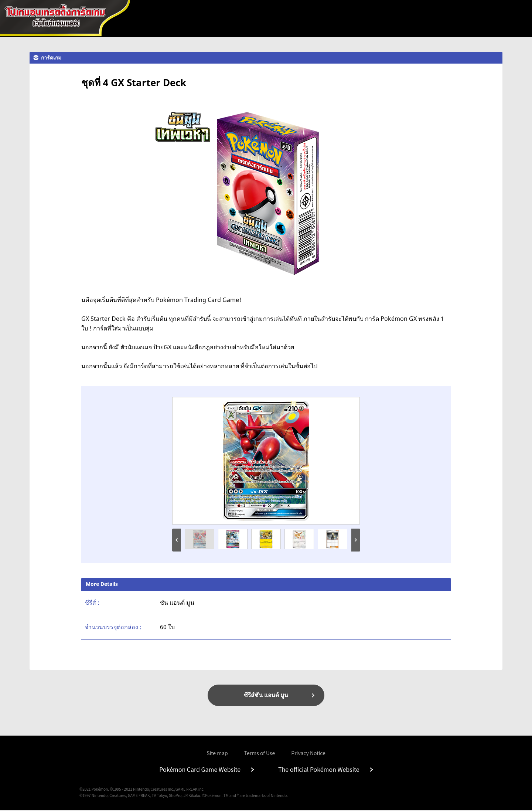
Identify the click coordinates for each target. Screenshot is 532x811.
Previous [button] (177, 540)
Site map (217, 754)
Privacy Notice (308, 754)
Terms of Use (260, 754)
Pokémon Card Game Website (200, 770)
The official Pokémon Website (319, 770)
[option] (266, 461)
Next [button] (356, 540)
